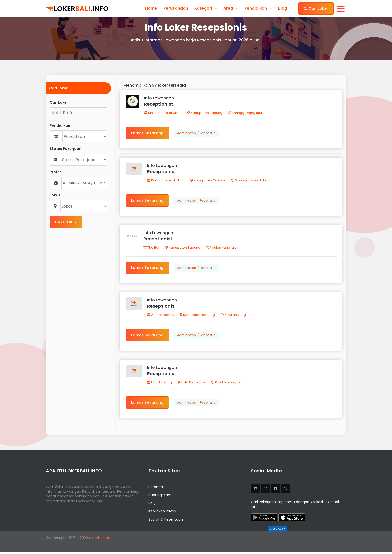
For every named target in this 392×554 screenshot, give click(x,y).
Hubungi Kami (160, 497)
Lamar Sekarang (148, 133)
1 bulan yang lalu (222, 249)
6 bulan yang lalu (227, 384)
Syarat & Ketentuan (166, 521)
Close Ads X (278, 529)
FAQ (152, 505)
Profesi (56, 172)
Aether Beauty (161, 316)
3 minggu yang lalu (249, 181)
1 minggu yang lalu (245, 113)
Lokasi (56, 195)
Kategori (203, 8)
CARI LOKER (66, 222)
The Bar (152, 249)
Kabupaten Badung (205, 113)
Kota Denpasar (192, 384)
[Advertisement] (196, 543)
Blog (283, 8)
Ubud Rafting (160, 384)
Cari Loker (316, 8)
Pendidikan (256, 8)
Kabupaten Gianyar (208, 181)
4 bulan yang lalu (237, 316)
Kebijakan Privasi (163, 513)
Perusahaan (176, 8)
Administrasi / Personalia (197, 133)
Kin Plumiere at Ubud (163, 113)
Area (228, 8)
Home (151, 8)
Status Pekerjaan (66, 149)
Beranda (156, 489)
